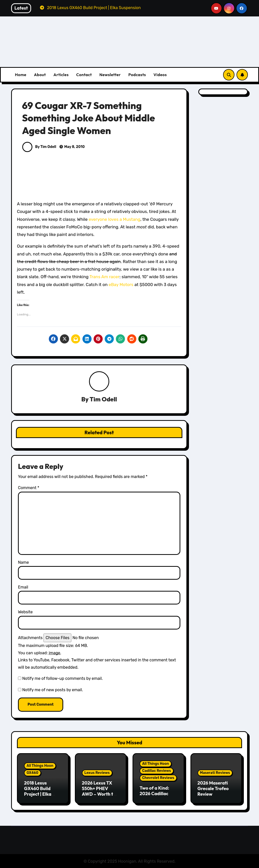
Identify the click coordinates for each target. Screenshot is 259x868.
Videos (160, 75)
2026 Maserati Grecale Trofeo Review (213, 789)
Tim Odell (103, 399)
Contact (84, 75)
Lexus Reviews (97, 773)
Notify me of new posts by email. (53, 690)
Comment (29, 488)
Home (21, 75)
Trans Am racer (105, 277)
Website (25, 612)
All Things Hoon (40, 766)
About (40, 75)
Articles (61, 75)
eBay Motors (121, 285)
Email (23, 587)
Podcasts (137, 75)
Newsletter (110, 75)
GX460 (33, 773)
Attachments (30, 638)
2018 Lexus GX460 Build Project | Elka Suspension (38, 791)
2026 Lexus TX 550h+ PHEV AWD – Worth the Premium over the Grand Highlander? (100, 797)
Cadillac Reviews (157, 771)
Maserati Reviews (215, 773)
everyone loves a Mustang (114, 219)
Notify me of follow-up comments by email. (62, 679)
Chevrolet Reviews (158, 778)
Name (23, 562)
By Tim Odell (39, 147)
